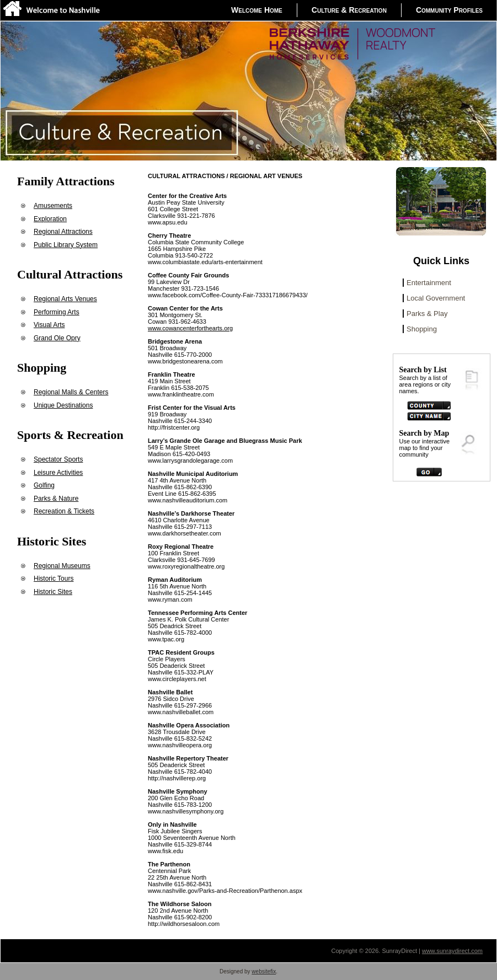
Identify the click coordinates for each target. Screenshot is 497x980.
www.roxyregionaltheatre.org (186, 566)
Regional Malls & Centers (71, 392)
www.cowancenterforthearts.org (190, 328)
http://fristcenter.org (174, 427)
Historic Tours (54, 579)
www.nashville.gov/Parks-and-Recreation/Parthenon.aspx (225, 891)
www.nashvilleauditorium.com (188, 500)
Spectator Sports (58, 459)
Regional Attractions (63, 232)
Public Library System (66, 245)
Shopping (422, 329)
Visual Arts (49, 325)
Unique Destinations (63, 405)
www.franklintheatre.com (181, 394)
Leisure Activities (58, 473)
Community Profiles (449, 10)
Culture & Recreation (349, 10)
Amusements (53, 206)
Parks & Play (427, 314)
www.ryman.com (170, 599)
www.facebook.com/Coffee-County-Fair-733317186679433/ (228, 295)
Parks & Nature (56, 499)
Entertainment (429, 283)
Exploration (50, 219)
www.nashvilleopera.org (180, 745)
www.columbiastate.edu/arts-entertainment (205, 262)
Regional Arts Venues (65, 299)
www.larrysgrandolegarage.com (190, 460)
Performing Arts (57, 312)
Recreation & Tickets (64, 511)
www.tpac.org (166, 639)
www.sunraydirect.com (452, 951)
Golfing (44, 485)
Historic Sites (53, 592)
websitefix (264, 971)
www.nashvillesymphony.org (186, 811)
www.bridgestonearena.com (185, 361)
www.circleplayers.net (177, 679)
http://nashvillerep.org (177, 778)
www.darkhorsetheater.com (185, 533)
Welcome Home (257, 10)
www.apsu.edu (168, 222)
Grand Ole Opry (57, 338)
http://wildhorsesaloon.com (184, 924)
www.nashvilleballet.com (181, 712)
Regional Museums (62, 566)
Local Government (436, 298)
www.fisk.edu (165, 851)
